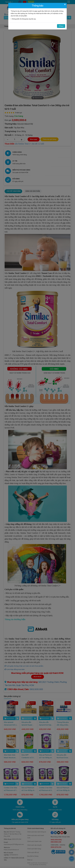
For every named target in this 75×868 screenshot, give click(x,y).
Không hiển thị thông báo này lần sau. (24, 19)
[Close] (65, 4)
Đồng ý (61, 26)
